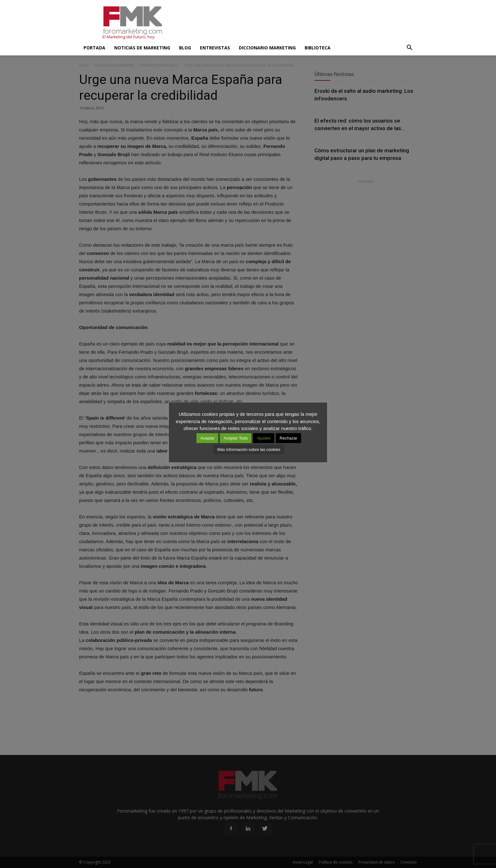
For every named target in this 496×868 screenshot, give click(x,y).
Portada (94, 48)
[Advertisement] (302, 23)
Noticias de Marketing (142, 48)
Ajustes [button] (264, 438)
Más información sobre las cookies (249, 450)
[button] (409, 48)
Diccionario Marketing (267, 48)
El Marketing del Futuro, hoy (128, 37)
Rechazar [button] (288, 438)
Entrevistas (215, 48)
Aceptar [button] (207, 438)
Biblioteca (318, 48)
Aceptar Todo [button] (236, 438)
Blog (185, 48)
